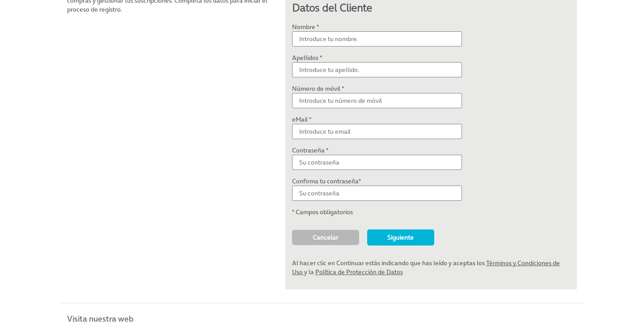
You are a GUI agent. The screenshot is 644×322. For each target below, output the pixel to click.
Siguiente (400, 237)
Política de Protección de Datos (359, 272)
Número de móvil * (318, 89)
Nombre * (305, 27)
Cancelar (325, 237)
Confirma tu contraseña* (326, 181)
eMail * (302, 119)
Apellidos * (307, 58)
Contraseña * (310, 150)
